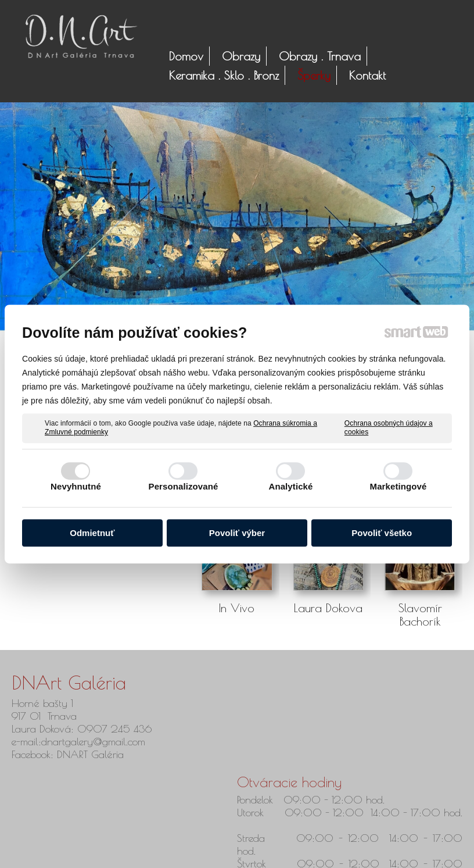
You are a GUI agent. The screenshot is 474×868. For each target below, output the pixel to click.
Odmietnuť (92, 533)
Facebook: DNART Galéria (69, 754)
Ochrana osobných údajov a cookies (389, 428)
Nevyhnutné (76, 486)
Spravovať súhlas (403, 852)
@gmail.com (119, 742)
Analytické (290, 486)
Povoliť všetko (382, 533)
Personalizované (184, 486)
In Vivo (237, 608)
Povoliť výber (237, 533)
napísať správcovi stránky (224, 852)
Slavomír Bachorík (422, 615)
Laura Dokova (328, 608)
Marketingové (398, 486)
